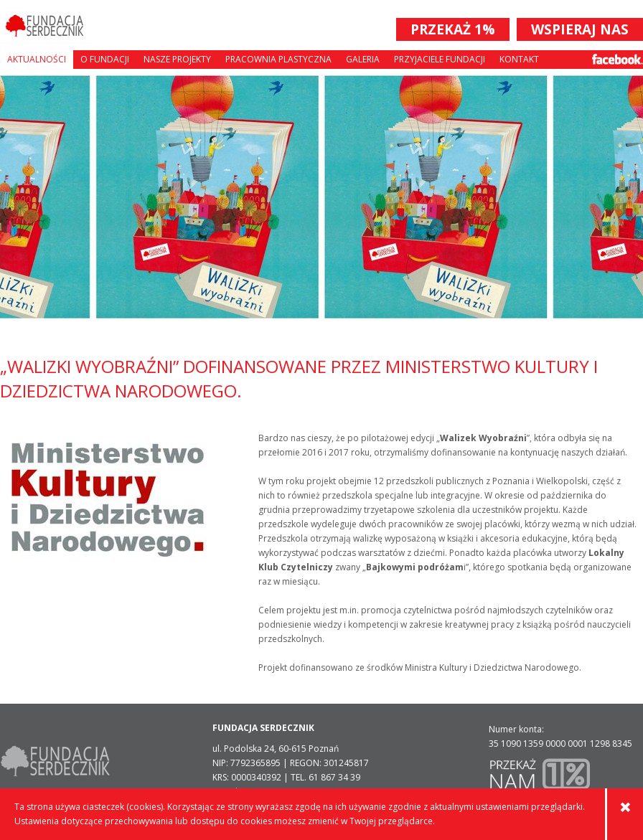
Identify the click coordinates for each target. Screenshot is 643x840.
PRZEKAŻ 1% (453, 29)
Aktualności (37, 59)
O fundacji (105, 59)
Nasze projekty (177, 59)
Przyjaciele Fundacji (440, 59)
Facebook (618, 59)
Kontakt (519, 59)
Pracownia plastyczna (278, 59)
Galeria (363, 59)
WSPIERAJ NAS (580, 29)
